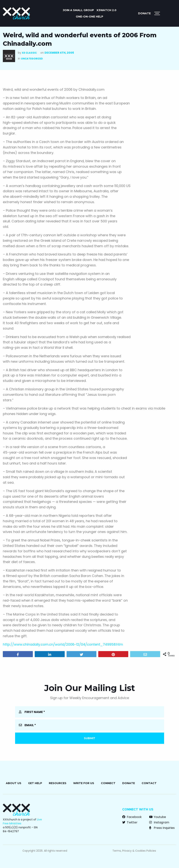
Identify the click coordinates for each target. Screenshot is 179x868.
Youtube (158, 817)
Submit (90, 738)
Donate (144, 13)
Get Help (35, 783)
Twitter (130, 822)
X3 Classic (29, 53)
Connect (108, 783)
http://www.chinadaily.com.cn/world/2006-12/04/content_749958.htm (63, 644)
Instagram (159, 822)
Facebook (132, 817)
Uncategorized (32, 59)
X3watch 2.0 (106, 10)
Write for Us (84, 783)
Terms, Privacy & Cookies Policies (134, 851)
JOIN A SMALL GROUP (78, 10)
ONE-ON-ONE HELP (89, 17)
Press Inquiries (162, 828)
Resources (58, 783)
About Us (14, 783)
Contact (149, 783)
